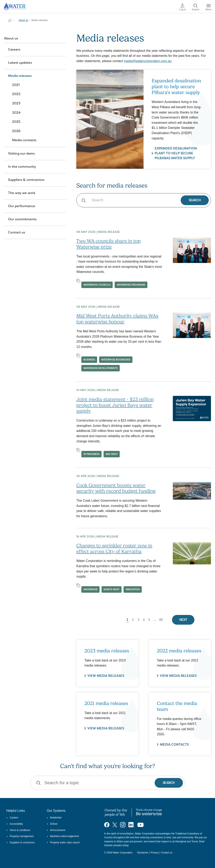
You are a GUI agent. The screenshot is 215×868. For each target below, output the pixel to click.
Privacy (155, 853)
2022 (16, 94)
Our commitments (22, 219)
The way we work (22, 193)
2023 (16, 103)
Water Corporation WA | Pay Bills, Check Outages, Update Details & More (10, 20)
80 (161, 620)
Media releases (20, 76)
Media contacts (24, 140)
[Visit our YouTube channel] (141, 825)
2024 (16, 113)
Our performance (22, 206)
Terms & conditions (18, 830)
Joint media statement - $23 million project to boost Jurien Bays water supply (115, 405)
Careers (14, 49)
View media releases (106, 728)
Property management (20, 836)
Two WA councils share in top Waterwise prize (109, 244)
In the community (22, 167)
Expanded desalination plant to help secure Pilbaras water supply (176, 153)
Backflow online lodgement (63, 836)
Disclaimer (143, 853)
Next (183, 620)
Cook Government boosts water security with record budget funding (116, 488)
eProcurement (56, 830)
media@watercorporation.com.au (148, 61)
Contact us (17, 232)
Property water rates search (63, 843)
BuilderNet (54, 818)
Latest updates (20, 63)
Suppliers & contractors (26, 180)
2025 (16, 122)
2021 (16, 85)
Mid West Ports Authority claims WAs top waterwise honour (117, 319)
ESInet (52, 824)
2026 (16, 131)
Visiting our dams (21, 153)
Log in (183, 7)
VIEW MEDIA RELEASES (106, 676)
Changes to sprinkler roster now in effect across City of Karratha (114, 548)
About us (23, 20)
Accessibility (15, 824)
